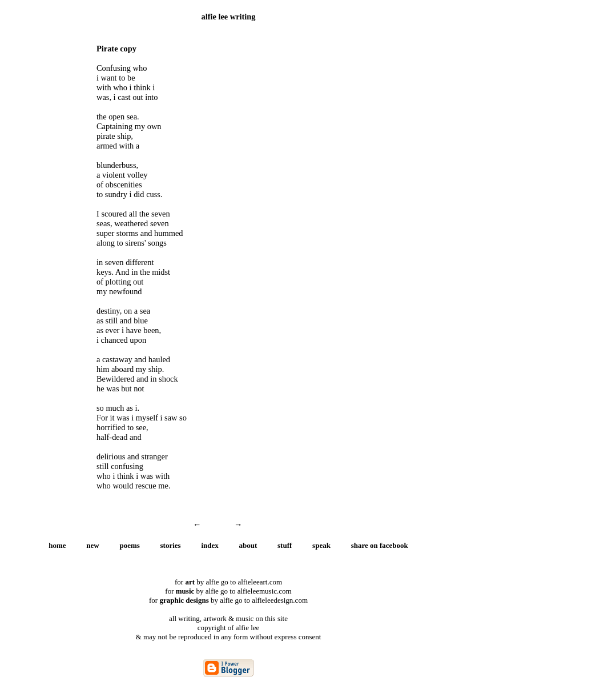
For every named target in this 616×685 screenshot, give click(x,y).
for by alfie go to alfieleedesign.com (228, 600)
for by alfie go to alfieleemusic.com (228, 591)
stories (171, 545)
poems (129, 545)
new (92, 545)
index (210, 545)
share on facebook (380, 545)
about (248, 545)
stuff (285, 545)
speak (321, 545)
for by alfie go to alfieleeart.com (228, 582)
